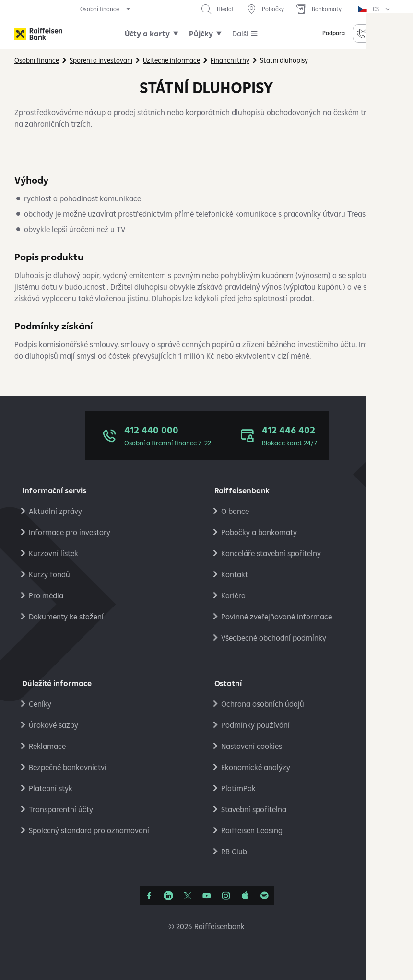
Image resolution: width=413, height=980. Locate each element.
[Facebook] (149, 896)
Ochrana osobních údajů (263, 704)
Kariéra (233, 595)
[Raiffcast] (264, 896)
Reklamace (47, 746)
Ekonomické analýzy (256, 767)
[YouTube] (207, 896)
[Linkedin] (168, 896)
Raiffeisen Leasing (252, 830)
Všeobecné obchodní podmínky (274, 638)
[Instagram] (226, 896)
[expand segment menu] (106, 9)
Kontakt (235, 574)
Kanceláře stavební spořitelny (271, 553)
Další (240, 34)
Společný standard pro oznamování (89, 830)
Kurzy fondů (49, 574)
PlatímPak (238, 788)
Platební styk (51, 788)
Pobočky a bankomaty (259, 532)
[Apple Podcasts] (245, 896)
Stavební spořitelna (254, 809)
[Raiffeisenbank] (38, 34)
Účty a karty (147, 34)
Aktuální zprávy (55, 511)
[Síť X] (188, 896)
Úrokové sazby (53, 725)
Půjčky (201, 34)
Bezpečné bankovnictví (68, 767)
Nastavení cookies (252, 746)
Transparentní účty (61, 809)
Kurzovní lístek (53, 553)
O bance (235, 511)
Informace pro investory (70, 532)
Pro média (46, 595)
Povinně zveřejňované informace (277, 617)
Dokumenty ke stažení (66, 617)
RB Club (234, 852)
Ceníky (40, 704)
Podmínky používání (255, 725)
